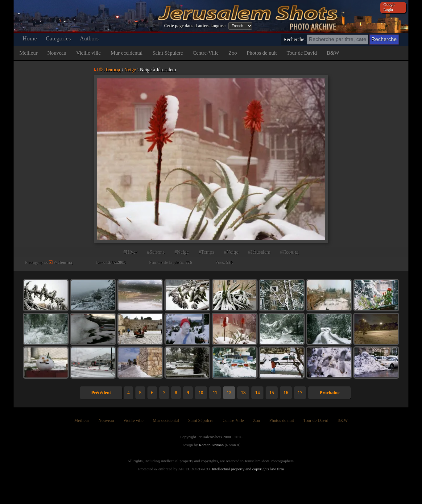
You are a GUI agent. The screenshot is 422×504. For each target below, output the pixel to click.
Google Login (389, 7)
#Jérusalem (259, 252)
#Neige (182, 252)
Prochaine (330, 393)
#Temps (206, 252)
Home (30, 38)
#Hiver (130, 252)
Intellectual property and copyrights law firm (248, 469)
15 (272, 393)
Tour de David (302, 53)
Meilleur (29, 53)
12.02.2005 (116, 262)
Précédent (101, 393)
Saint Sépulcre (168, 53)
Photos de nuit (262, 53)
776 (189, 262)
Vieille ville (89, 53)
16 (286, 393)
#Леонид (290, 252)
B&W (333, 53)
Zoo (233, 53)
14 (257, 393)
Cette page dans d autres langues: (195, 26)
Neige (130, 70)
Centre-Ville (206, 53)
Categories (58, 38)
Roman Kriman (211, 445)
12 (229, 393)
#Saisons (156, 252)
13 (243, 393)
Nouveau (57, 53)
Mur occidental (127, 53)
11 (215, 393)
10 (201, 393)
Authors (89, 38)
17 (300, 393)
